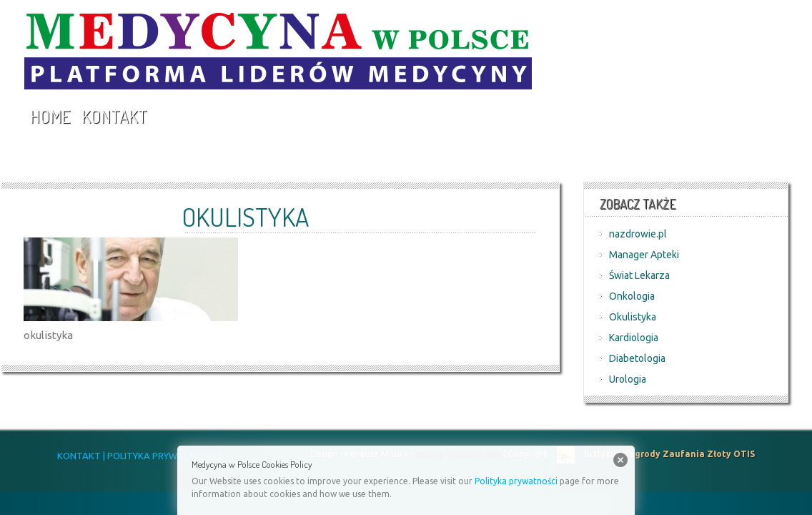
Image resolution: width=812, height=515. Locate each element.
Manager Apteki (644, 255)
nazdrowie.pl (638, 234)
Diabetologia (637, 358)
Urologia (628, 379)
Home (50, 116)
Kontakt (114, 116)
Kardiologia (634, 338)
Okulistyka (633, 317)
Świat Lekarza (639, 275)
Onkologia (632, 296)
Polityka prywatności (516, 481)
